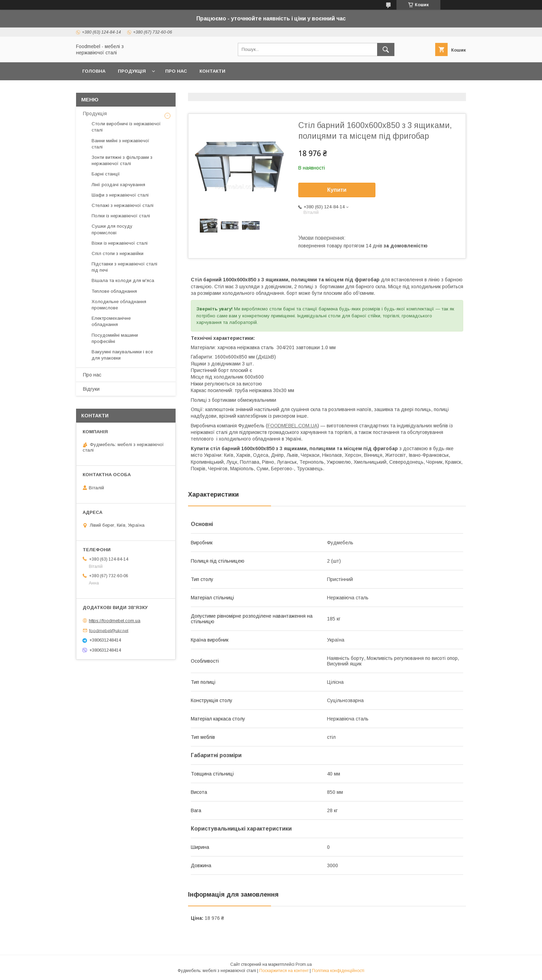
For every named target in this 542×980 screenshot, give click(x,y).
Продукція (132, 71)
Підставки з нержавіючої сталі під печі (124, 267)
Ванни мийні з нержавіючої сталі (120, 144)
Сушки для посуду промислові (112, 229)
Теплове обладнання (114, 291)
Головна (94, 71)
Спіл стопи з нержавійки (118, 253)
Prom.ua (304, 964)
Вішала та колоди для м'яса (123, 280)
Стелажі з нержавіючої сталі (123, 205)
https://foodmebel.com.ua (115, 621)
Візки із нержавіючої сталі (120, 243)
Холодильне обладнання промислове (119, 305)
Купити (337, 190)
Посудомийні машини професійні (115, 338)
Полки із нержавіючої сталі (121, 216)
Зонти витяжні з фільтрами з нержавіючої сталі (122, 160)
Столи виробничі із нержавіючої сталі (126, 127)
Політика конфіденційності (338, 971)
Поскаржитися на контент (284, 971)
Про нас (176, 71)
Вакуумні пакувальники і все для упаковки (122, 355)
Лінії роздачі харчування (118, 185)
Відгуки (91, 389)
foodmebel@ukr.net (109, 630)
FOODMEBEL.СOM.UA (292, 426)
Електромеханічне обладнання (111, 321)
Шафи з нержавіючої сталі (120, 195)
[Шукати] (386, 49)
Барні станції (106, 174)
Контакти (212, 71)
